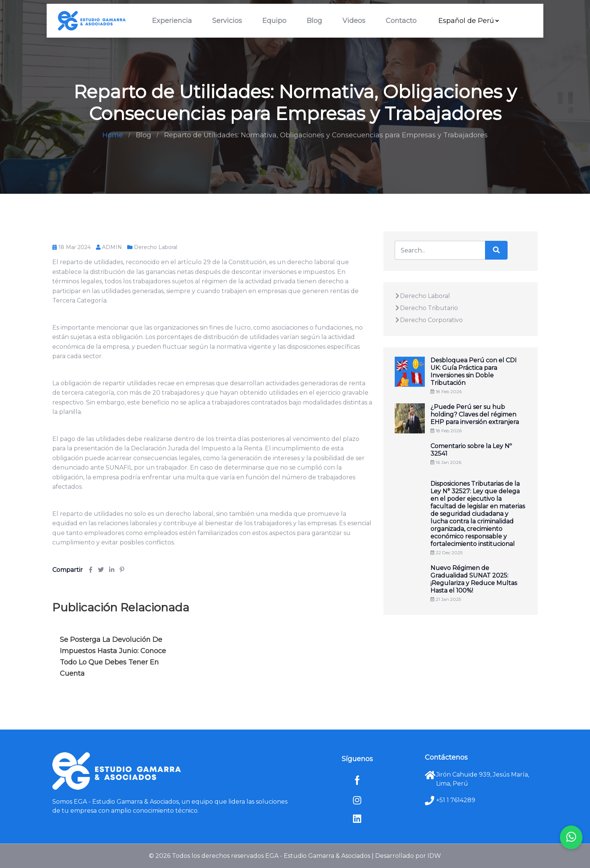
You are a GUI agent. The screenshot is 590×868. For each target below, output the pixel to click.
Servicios (227, 21)
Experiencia (172, 21)
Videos (354, 21)
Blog (314, 21)
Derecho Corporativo (429, 320)
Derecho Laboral (156, 247)
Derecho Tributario (426, 308)
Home (113, 135)
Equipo (274, 21)
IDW (434, 856)
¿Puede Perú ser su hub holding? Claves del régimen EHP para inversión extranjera (475, 414)
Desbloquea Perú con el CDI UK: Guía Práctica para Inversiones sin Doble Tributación (474, 372)
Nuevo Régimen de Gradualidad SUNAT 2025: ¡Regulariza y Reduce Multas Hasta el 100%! (474, 579)
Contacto (401, 21)
